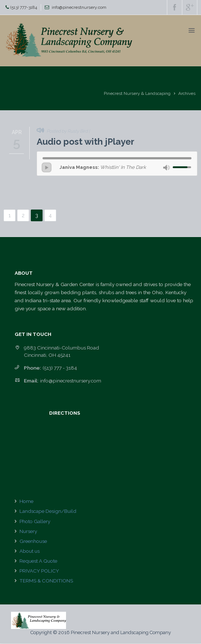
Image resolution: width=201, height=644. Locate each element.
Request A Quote (38, 561)
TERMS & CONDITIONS (46, 581)
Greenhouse (33, 541)
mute (167, 168)
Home (26, 501)
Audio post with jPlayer (85, 142)
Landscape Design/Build (48, 511)
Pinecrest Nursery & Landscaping (137, 93)
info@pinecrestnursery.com (79, 7)
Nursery (28, 531)
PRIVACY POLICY (39, 571)
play (47, 167)
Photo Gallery (35, 521)
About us (30, 551)
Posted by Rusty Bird (67, 131)
